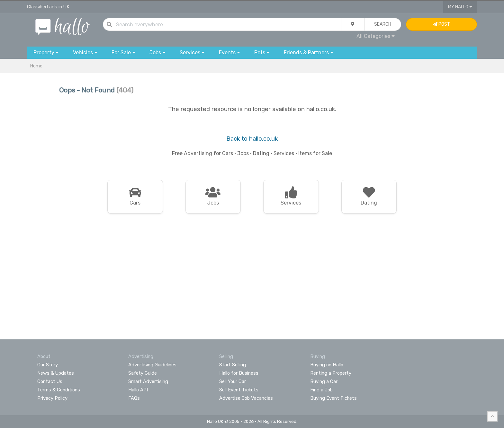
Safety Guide (143, 373)
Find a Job (321, 390)
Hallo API (138, 390)
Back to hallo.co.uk (252, 139)
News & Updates (56, 373)
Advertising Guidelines (152, 365)
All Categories (376, 36)
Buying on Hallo (327, 365)
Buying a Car (324, 381)
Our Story (48, 365)
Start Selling (233, 365)
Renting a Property (331, 373)
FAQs (134, 398)
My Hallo (460, 7)
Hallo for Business (239, 373)
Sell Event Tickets (239, 390)
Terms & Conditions (59, 390)
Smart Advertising (148, 381)
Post (441, 24)
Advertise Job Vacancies (246, 398)
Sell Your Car (233, 381)
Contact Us (50, 381)
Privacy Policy (52, 398)
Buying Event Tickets (333, 398)
